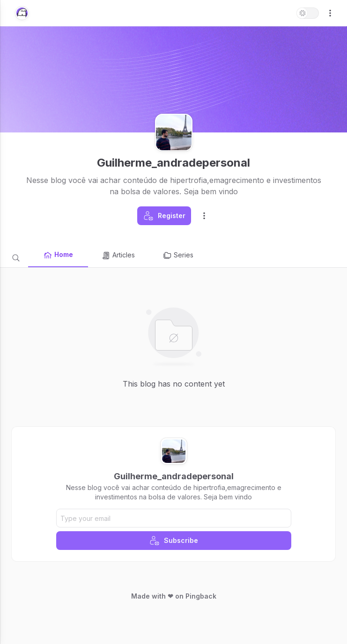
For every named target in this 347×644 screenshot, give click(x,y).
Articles (118, 256)
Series (178, 256)
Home (58, 255)
